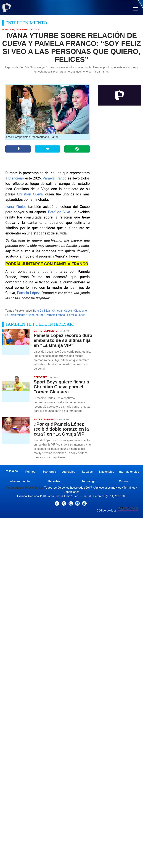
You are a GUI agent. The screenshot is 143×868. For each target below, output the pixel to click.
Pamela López (28, 293)
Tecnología (89, 481)
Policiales (11, 471)
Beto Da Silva (41, 311)
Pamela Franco (55, 178)
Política (30, 472)
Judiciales (68, 472)
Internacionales (129, 472)
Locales (87, 472)
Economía (49, 472)
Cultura (124, 481)
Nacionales (107, 472)
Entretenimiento (15, 315)
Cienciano (16, 178)
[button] (136, 9)
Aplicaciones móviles (108, 488)
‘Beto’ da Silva (59, 212)
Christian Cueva (30, 194)
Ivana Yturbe (16, 207)
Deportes (54, 481)
